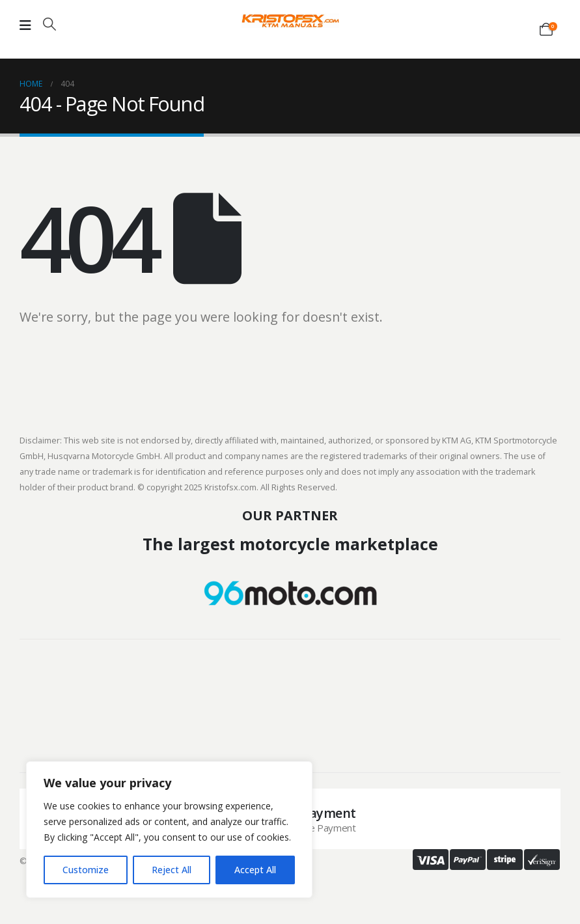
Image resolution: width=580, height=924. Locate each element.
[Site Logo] (290, 21)
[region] (169, 830)
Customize (86, 870)
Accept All (255, 870)
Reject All (172, 870)
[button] (49, 24)
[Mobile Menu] (25, 25)
